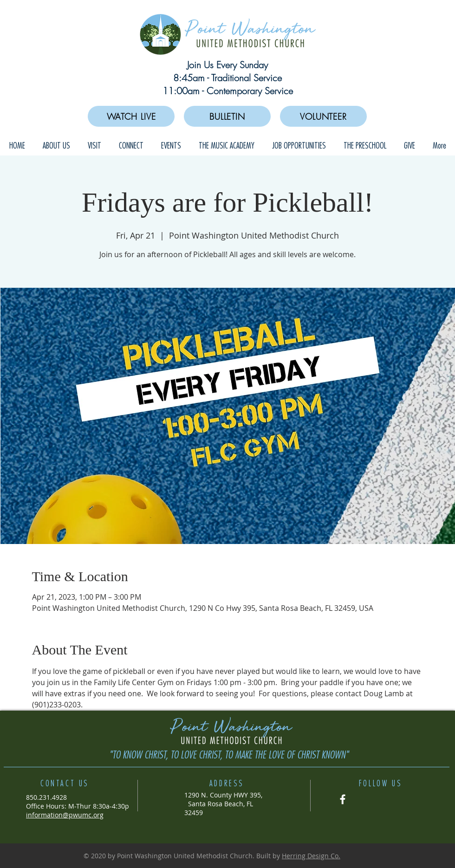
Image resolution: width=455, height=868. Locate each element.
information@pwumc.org (65, 815)
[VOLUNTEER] (323, 116)
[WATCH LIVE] (131, 116)
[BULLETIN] (227, 116)
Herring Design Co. (311, 856)
